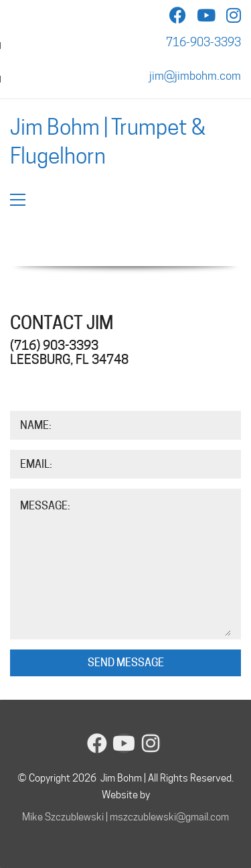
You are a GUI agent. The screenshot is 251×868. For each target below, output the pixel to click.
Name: (36, 425)
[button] (18, 200)
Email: (36, 464)
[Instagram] (151, 743)
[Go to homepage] (125, 141)
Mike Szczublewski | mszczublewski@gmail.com (125, 817)
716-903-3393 (203, 42)
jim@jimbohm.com (195, 76)
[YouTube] (124, 743)
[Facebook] (97, 743)
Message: (45, 506)
